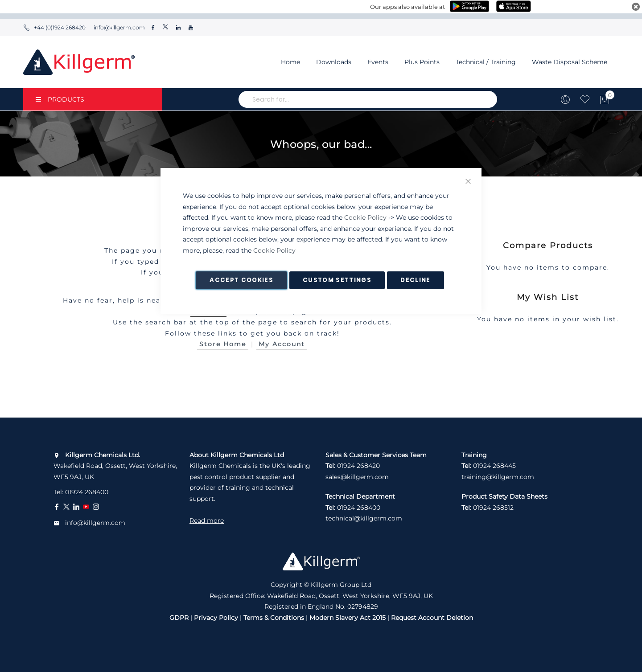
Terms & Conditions (274, 618)
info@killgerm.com (119, 27)
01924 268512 (493, 508)
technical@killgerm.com (364, 518)
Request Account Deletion (432, 618)
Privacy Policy (216, 618)
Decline (415, 280)
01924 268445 (494, 466)
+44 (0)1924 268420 (54, 27)
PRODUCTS (60, 99)
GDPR (179, 618)
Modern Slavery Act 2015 (348, 618)
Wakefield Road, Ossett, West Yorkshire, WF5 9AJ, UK (115, 466)
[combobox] (368, 99)
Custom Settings (337, 280)
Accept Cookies (241, 280)
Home (290, 62)
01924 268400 (87, 492)
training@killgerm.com (498, 477)
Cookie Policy (365, 217)
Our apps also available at (407, 7)
